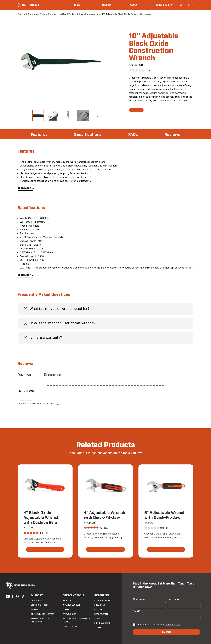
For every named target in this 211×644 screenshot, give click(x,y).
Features (39, 135)
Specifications (88, 135)
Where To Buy (164, 5)
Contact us (36, 601)
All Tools (41, 14)
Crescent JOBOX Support (43, 614)
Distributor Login (39, 605)
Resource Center (102, 601)
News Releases (101, 614)
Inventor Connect (71, 605)
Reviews (172, 135)
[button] (23, 116)
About (134, 5)
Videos (97, 619)
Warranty (36, 610)
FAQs (133, 135)
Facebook (12, 596)
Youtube (7, 596)
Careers (67, 610)
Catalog (98, 610)
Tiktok (23, 596)
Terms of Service (71, 626)
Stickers (98, 628)
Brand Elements (102, 623)
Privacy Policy (70, 614)
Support (106, 5)
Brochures (99, 605)
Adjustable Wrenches (88, 14)
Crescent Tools (25, 14)
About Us (67, 601)
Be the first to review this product (39, 404)
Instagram (18, 596)
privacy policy (172, 625)
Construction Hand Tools (61, 14)
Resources (52, 375)
